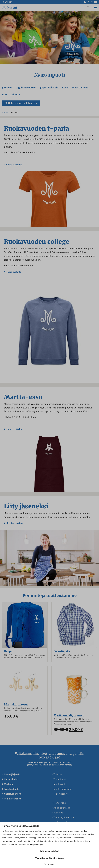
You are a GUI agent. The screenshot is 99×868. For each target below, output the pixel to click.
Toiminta (58, 777)
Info (4, 97)
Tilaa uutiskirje (61, 796)
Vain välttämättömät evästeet (49, 858)
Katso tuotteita (14, 167)
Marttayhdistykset (63, 791)
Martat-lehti (60, 805)
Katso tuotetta (14, 274)
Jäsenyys (7, 90)
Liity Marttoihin (14, 526)
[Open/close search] (88, 7)
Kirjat (67, 90)
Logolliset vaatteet (26, 90)
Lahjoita (15, 97)
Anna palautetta (62, 810)
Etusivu (5, 115)
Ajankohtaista (12, 791)
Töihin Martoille (13, 801)
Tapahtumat (60, 782)
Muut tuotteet (82, 90)
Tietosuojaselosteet (64, 820)
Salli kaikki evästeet (50, 851)
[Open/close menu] (95, 7)
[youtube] (96, 2)
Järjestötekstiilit (50, 90)
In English (7, 2)
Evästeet (58, 815)
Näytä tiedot (50, 864)
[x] (89, 2)
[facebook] (85, 2)
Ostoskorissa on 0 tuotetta (21, 106)
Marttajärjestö (12, 777)
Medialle (9, 787)
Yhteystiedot (11, 782)
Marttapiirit (59, 787)
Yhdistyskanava (13, 796)
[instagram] (92, 2)
